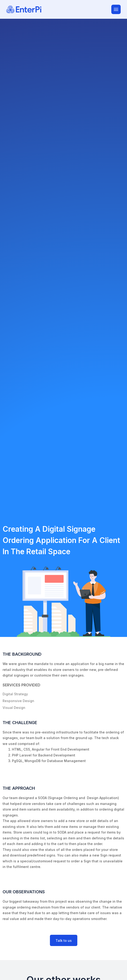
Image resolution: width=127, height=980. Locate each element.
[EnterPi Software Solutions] (59, 9)
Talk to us (64, 941)
